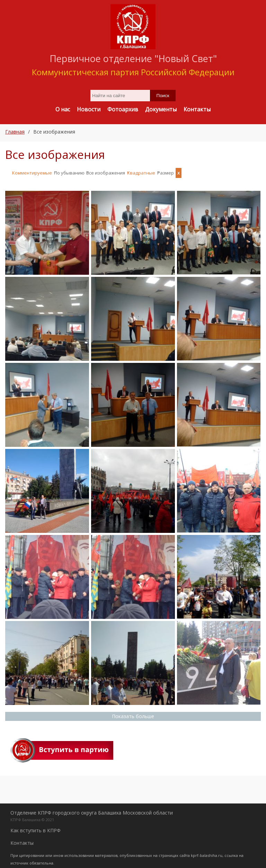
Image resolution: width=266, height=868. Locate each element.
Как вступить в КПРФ (36, 827)
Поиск (163, 96)
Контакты (22, 840)
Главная (15, 132)
